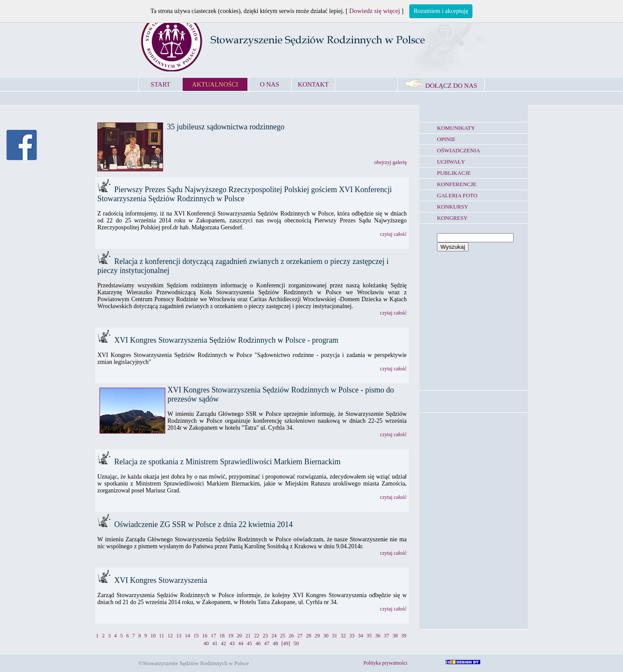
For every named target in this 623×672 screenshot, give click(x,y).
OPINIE (446, 139)
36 (378, 636)
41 (215, 643)
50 (296, 643)
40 (206, 643)
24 (274, 636)
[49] (286, 643)
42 (224, 643)
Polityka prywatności (385, 663)
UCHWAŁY (451, 162)
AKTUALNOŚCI (215, 84)
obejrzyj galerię (390, 162)
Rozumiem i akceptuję (441, 11)
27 (300, 636)
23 (265, 636)
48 (276, 643)
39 (404, 636)
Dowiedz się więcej (374, 11)
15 (196, 636)
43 (232, 643)
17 (213, 636)
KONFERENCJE (457, 184)
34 (360, 636)
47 (267, 643)
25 (283, 636)
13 (179, 636)
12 (170, 636)
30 (326, 636)
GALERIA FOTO (457, 195)
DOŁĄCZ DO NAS (441, 86)
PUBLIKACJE (454, 173)
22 (257, 636)
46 (258, 643)
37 (386, 636)
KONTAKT (313, 84)
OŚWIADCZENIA (459, 150)
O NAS (270, 84)
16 (205, 636)
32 (343, 636)
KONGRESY (452, 218)
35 (369, 636)
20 (239, 636)
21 (248, 636)
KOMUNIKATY (456, 128)
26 (291, 636)
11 (162, 636)
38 (395, 636)
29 (317, 636)
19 (231, 636)
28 (308, 636)
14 (187, 636)
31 (334, 636)
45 (250, 643)
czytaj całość (393, 234)
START (160, 84)
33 (352, 636)
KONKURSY (453, 207)
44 (241, 643)
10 (153, 636)
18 (222, 636)
